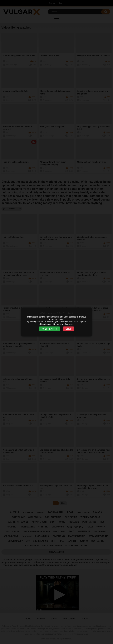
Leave (68, 329)
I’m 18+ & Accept (50, 329)
